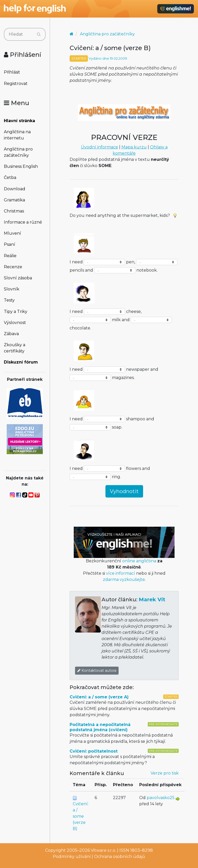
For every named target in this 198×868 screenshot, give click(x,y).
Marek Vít (152, 599)
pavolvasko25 (161, 798)
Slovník (12, 289)
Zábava (11, 334)
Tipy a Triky (16, 311)
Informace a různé (23, 222)
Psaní (10, 244)
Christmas (14, 211)
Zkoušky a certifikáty (15, 348)
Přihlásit (12, 72)
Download (15, 189)
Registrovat (16, 84)
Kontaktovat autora (97, 670)
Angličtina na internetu (17, 135)
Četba (10, 177)
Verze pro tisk (165, 773)
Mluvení (13, 233)
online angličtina (139, 561)
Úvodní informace (100, 147)
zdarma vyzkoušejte (124, 579)
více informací (121, 573)
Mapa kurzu (134, 147)
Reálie (10, 256)
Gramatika (14, 200)
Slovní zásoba (18, 278)
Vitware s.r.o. (103, 850)
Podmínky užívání (72, 857)
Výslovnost (15, 323)
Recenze (13, 267)
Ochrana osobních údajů (120, 857)
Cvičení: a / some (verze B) (81, 816)
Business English (21, 166)
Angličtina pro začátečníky (18, 152)
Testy (9, 300)
